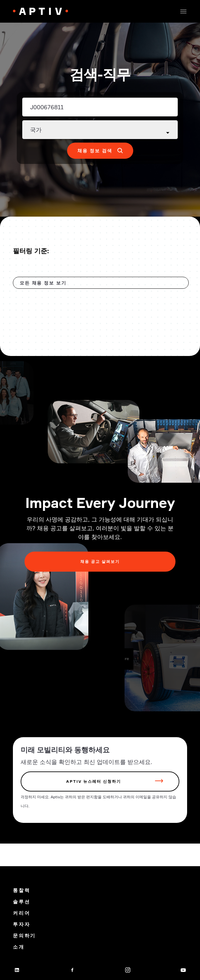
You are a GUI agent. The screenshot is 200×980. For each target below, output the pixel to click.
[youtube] (183, 970)
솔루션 (21, 902)
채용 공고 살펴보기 (100, 561)
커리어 (21, 913)
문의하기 (24, 936)
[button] (183, 11)
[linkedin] (17, 970)
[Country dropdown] (100, 130)
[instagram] (128, 970)
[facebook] (72, 970)
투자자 (21, 924)
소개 (19, 947)
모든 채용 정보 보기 (43, 283)
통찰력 (21, 890)
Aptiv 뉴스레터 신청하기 (94, 781)
